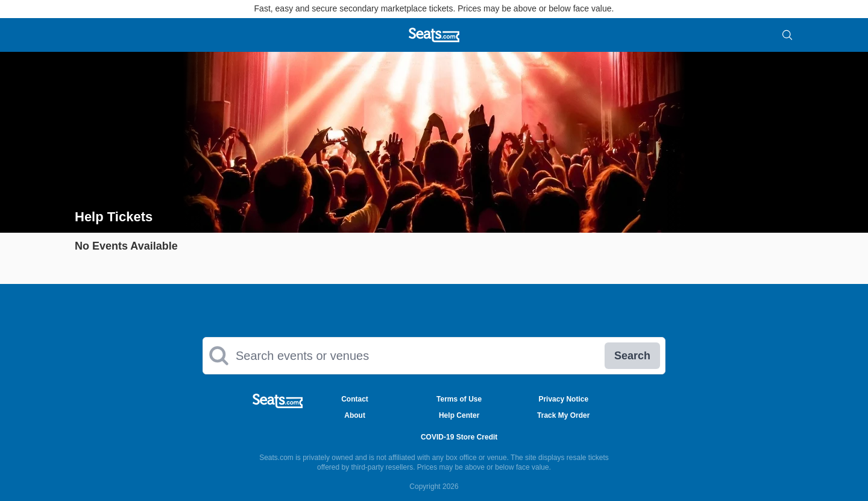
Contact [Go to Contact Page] (355, 399)
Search (632, 356)
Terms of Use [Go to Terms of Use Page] (459, 399)
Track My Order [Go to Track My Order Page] (563, 415)
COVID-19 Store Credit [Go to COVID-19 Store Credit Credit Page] (459, 437)
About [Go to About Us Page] (355, 415)
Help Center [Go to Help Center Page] (459, 415)
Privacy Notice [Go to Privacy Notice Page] (563, 399)
